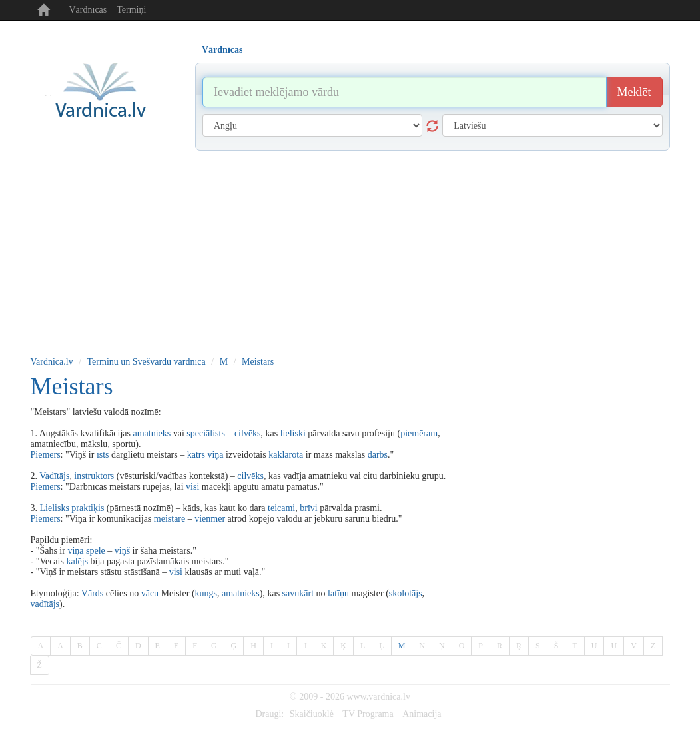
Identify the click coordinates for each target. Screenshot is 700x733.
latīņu (338, 593)
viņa (215, 455)
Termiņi (131, 10)
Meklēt (634, 92)
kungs (206, 593)
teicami (281, 508)
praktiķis (88, 508)
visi (192, 487)
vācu (150, 593)
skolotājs (406, 593)
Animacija (422, 714)
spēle (96, 551)
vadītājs (45, 604)
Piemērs (46, 455)
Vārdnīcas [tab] (222, 50)
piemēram (419, 433)
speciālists (206, 433)
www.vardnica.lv (378, 697)
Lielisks (55, 508)
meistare (170, 519)
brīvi (308, 508)
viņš (122, 551)
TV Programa (368, 714)
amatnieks (152, 433)
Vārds (92, 593)
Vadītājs (54, 476)
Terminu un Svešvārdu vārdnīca (147, 362)
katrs (196, 455)
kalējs (77, 561)
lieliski (293, 433)
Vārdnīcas (88, 10)
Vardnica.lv (52, 362)
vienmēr (210, 519)
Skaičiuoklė (312, 714)
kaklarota (286, 455)
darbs (378, 455)
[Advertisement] (350, 251)
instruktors (94, 476)
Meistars (258, 362)
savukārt (298, 593)
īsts (103, 455)
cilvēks (248, 433)
